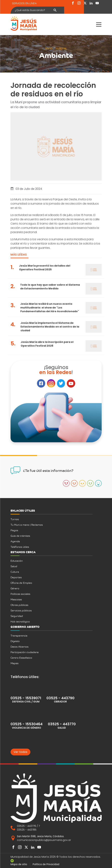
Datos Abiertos (19, 647)
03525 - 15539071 (26, 698)
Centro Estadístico (21, 658)
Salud (14, 566)
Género (15, 588)
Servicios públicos (21, 610)
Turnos (15, 519)
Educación (17, 561)
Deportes (16, 577)
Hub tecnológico (20, 621)
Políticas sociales (20, 594)
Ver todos (20, 752)
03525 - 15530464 (27, 724)
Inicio (49, 48)
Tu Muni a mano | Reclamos (27, 525)
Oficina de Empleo (21, 583)
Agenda (15, 541)
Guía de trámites (20, 536)
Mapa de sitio (19, 864)
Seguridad (17, 616)
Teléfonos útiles (20, 547)
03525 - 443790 (60, 698)
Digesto (15, 641)
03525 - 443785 (27, 830)
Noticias (61, 48)
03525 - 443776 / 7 (28, 826)
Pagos (14, 530)
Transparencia (19, 636)
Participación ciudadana (25, 652)
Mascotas (16, 599)
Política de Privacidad (46, 864)
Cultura (15, 572)
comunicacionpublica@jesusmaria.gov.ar (44, 840)
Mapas (14, 663)
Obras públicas (19, 605)
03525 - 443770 (62, 724)
